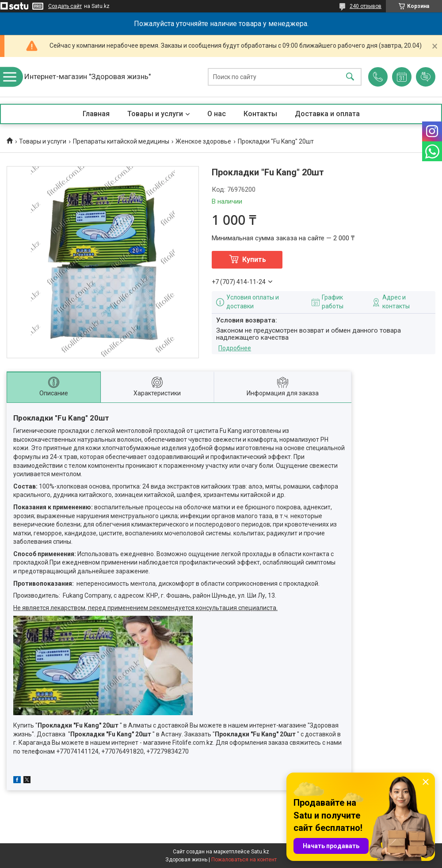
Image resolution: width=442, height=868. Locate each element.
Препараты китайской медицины (121, 141)
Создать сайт (65, 6)
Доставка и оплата (327, 114)
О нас (217, 114)
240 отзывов (366, 6)
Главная (96, 114)
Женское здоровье (203, 141)
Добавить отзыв (426, 77)
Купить (254, 260)
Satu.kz (260, 852)
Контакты (260, 114)
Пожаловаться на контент (244, 860)
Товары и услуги (155, 114)
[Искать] (350, 77)
